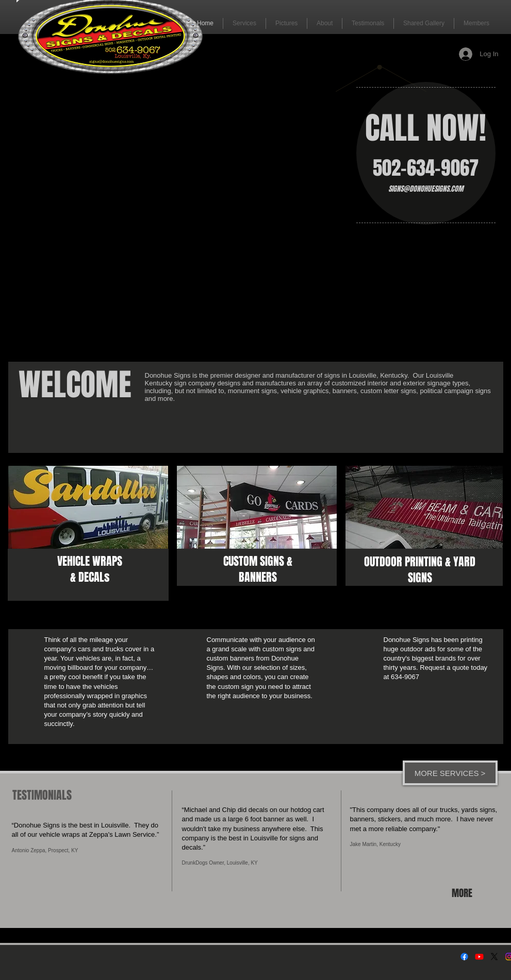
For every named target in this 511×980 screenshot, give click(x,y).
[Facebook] (464, 957)
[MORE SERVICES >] (450, 773)
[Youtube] (479, 957)
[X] (494, 957)
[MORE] (464, 893)
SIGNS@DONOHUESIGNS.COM (426, 189)
